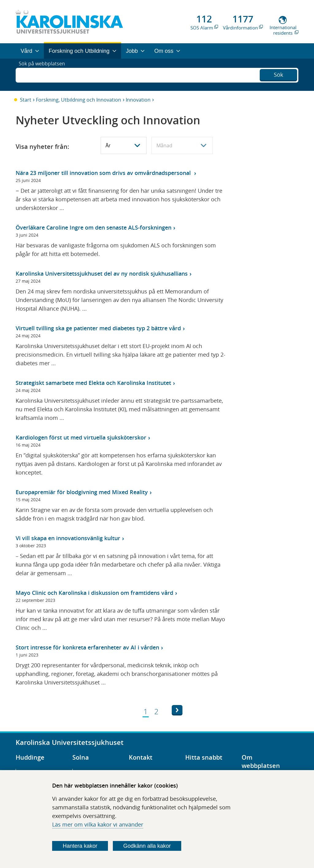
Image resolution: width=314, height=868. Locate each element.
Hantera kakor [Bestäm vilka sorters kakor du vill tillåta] (80, 846)
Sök (278, 74)
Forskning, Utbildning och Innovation (78, 100)
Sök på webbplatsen (45, 75)
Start (26, 100)
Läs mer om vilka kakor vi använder (98, 824)
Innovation (138, 100)
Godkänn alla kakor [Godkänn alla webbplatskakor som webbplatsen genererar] (147, 846)
